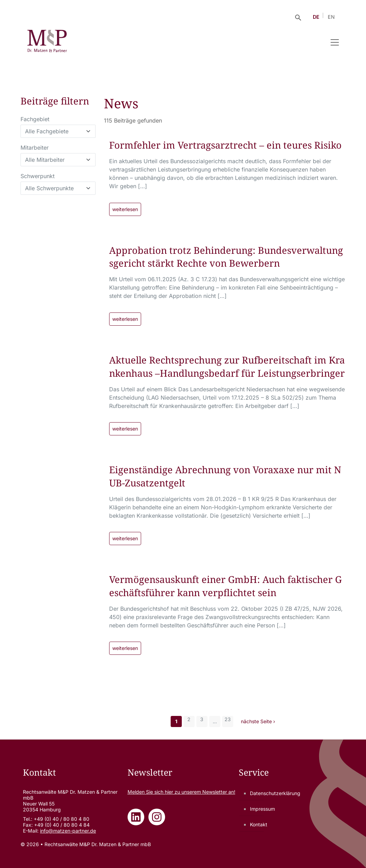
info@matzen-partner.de (68, 831)
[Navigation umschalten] (335, 42)
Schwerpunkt (38, 176)
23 (228, 719)
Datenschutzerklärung (275, 793)
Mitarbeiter (35, 148)
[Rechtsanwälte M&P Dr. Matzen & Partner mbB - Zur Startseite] (47, 42)
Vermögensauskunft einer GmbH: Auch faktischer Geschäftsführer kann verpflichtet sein (225, 586)
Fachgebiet (35, 119)
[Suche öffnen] (298, 17)
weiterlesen (125, 209)
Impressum (262, 809)
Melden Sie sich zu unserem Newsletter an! (181, 792)
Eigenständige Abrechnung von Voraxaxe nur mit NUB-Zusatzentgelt (225, 476)
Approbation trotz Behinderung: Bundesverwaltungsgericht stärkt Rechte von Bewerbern (226, 257)
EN (331, 17)
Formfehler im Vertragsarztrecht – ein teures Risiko (225, 145)
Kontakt (259, 824)
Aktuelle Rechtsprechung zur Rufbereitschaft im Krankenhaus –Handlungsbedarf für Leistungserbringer (227, 366)
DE (316, 17)
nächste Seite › (258, 721)
